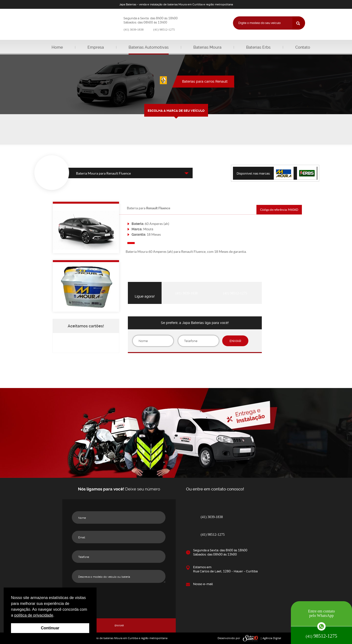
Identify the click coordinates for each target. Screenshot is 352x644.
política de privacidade (34, 615)
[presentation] (195, 365)
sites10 (251, 638)
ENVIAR (235, 341)
